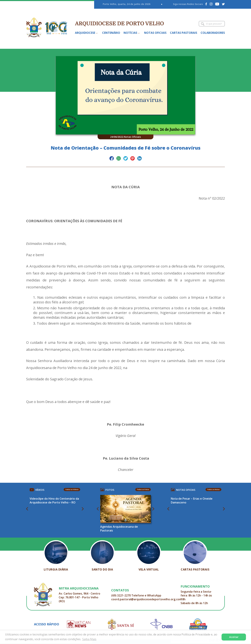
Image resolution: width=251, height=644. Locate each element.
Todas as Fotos (143, 489)
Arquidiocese (85, 33)
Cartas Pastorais (184, 33)
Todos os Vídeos (72, 489)
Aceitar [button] (234, 637)
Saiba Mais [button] (89, 639)
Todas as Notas (213, 489)
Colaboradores (213, 33)
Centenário (111, 33)
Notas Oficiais (155, 33)
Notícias (130, 33)
